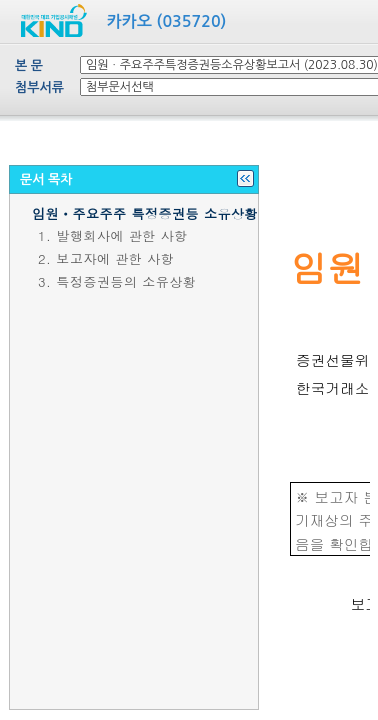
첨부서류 (39, 87)
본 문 (29, 65)
